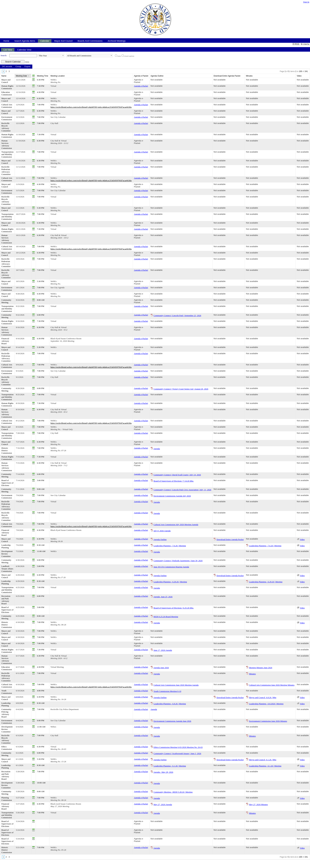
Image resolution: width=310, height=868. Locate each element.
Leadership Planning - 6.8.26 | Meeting (170, 704)
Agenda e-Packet (139, 81)
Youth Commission (7, 692)
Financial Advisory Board (5, 341)
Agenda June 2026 (161, 668)
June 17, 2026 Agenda (163, 650)
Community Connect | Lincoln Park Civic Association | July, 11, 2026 (182, 490)
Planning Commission (7, 799)
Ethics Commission (7, 748)
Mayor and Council (6, 81)
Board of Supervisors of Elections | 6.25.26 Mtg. (174, 608)
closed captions (129, 56)
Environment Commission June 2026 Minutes (268, 721)
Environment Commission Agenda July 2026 (172, 496)
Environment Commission (7, 118)
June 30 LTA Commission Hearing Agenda (171, 567)
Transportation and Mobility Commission (7, 154)
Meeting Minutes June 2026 (261, 668)
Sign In (306, 2)
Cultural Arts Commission (7, 106)
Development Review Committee (7, 554)
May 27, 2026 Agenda (163, 804)
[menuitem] (7, 67)
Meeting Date (21, 76)
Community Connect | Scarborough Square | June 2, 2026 (177, 753)
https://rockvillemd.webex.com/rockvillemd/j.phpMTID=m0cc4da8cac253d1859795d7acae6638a (91, 107)
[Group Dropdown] (18, 67)
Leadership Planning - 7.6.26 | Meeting (170, 546)
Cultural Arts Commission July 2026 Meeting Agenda (176, 525)
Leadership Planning (6, 546)
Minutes (252, 674)
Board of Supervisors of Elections (7, 483)
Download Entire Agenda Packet (230, 539)
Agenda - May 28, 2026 (163, 772)
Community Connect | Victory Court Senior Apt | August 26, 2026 (181, 389)
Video (302, 539)
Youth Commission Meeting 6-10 (167, 691)
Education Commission (7, 93)
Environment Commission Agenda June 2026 (172, 721)
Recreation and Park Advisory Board (6, 600)
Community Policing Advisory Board (6, 713)
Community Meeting (6, 301)
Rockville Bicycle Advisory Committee (6, 127)
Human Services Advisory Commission (7, 144)
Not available (157, 80)
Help (27, 62)
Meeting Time (43, 76)
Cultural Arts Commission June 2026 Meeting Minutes (272, 685)
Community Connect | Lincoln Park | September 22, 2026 (177, 315)
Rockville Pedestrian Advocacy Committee (6, 171)
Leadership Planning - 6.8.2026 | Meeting (266, 704)
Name (4, 76)
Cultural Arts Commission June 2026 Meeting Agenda (176, 685)
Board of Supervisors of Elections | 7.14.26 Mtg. (174, 481)
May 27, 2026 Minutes (258, 804)
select (63, 56)
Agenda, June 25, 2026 (163, 597)
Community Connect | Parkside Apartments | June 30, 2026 (178, 561)
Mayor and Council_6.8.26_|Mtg (263, 697)
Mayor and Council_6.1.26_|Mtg (263, 760)
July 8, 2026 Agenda (162, 531)
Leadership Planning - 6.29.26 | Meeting (170, 582)
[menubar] (16, 67)
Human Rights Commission (7, 87)
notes (119, 56)
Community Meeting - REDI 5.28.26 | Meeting (173, 792)
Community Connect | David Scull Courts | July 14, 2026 (177, 475)
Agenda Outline (160, 539)
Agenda (157, 449)
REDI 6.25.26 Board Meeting (166, 617)
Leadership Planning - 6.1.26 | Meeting (170, 766)
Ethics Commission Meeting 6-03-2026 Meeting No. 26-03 (178, 747)
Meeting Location (58, 76)
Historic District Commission (7, 450)
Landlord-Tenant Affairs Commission (7, 569)
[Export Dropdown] (27, 67)
